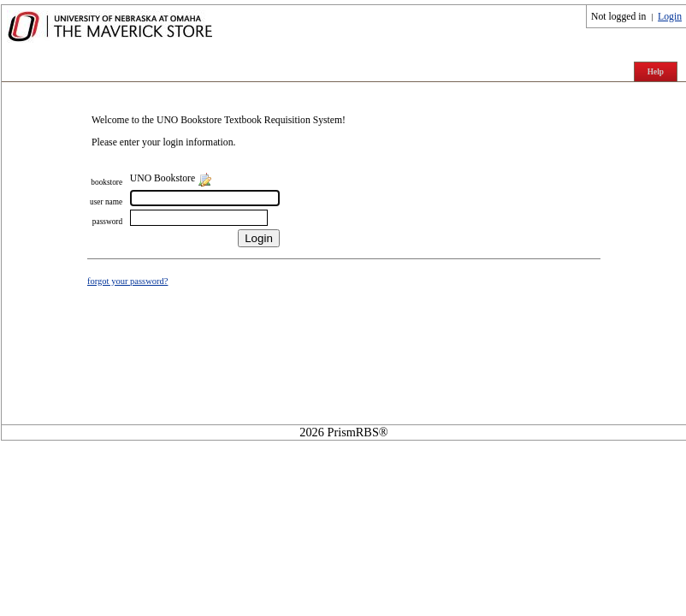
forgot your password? (127, 281)
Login (670, 17)
